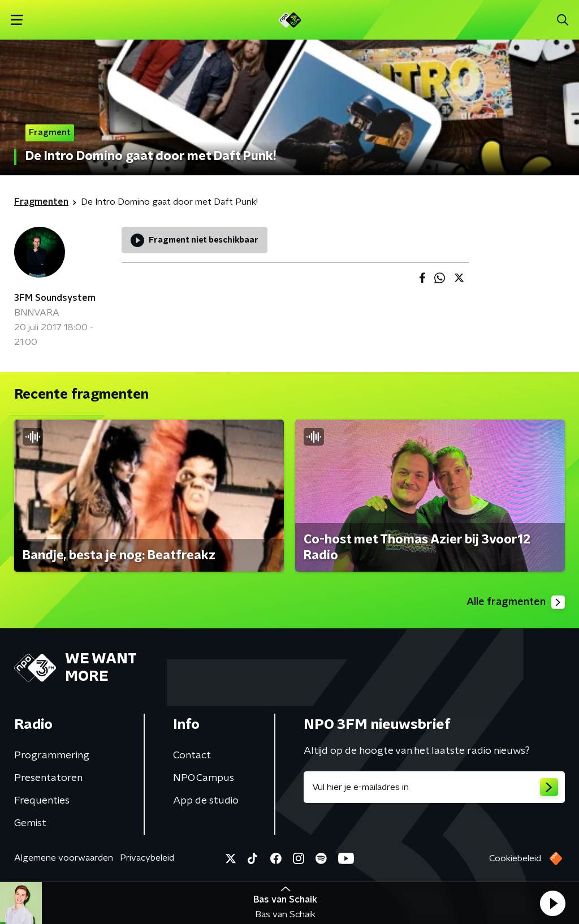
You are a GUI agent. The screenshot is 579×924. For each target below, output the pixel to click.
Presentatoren (48, 778)
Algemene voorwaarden (64, 858)
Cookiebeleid (515, 858)
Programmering (52, 755)
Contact (192, 755)
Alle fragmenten (516, 602)
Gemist (30, 823)
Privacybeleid (147, 858)
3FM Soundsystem (55, 298)
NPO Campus (204, 778)
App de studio (206, 801)
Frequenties (42, 801)
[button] (552, 903)
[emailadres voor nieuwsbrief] (434, 787)
